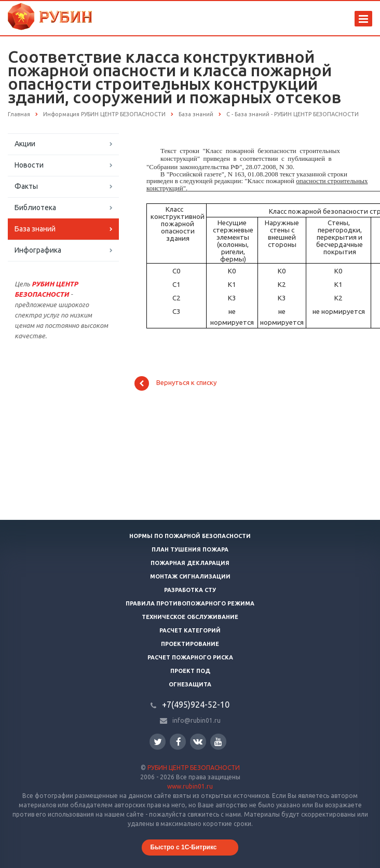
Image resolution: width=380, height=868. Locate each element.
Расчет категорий (190, 630)
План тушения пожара (190, 549)
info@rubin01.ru (196, 720)
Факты (26, 186)
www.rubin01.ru (190, 786)
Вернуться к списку (175, 383)
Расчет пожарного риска (190, 657)
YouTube (218, 742)
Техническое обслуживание (190, 617)
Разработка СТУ (190, 590)
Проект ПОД (190, 671)
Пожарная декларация (190, 563)
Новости (29, 165)
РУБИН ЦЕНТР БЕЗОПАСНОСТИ (194, 768)
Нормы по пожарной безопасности (190, 536)
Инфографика (38, 250)
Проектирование (190, 644)
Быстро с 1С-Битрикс (184, 847)
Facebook (179, 742)
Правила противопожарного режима (190, 603)
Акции (25, 144)
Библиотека (35, 208)
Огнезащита (190, 684)
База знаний (35, 229)
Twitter (158, 742)
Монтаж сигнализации (190, 576)
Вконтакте (198, 741)
